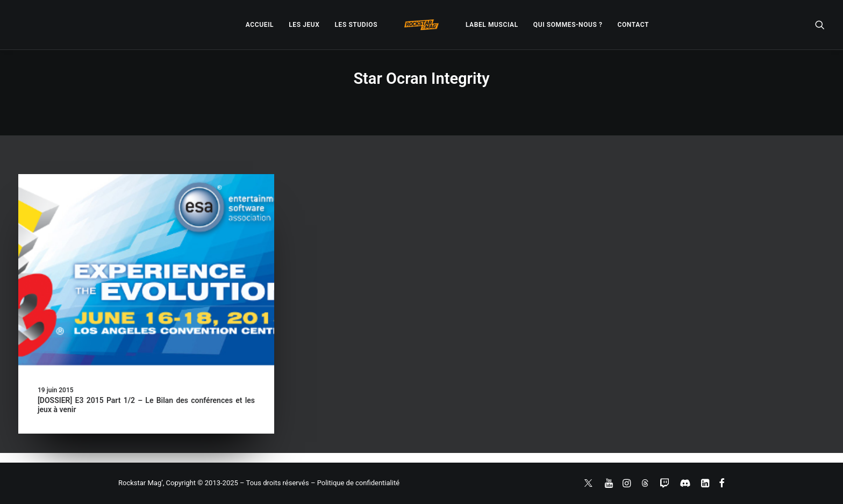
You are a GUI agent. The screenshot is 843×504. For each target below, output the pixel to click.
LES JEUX (304, 25)
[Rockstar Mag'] (421, 25)
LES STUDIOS (356, 25)
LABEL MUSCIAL (492, 25)
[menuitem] (260, 25)
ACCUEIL (260, 25)
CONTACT (633, 25)
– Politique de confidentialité (355, 483)
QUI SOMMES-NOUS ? (568, 25)
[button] (820, 25)
